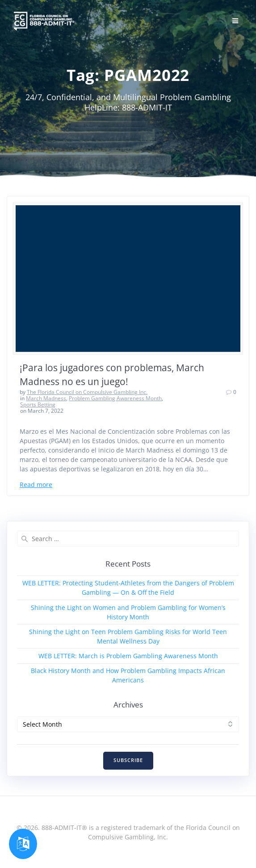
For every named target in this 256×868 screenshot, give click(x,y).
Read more (36, 485)
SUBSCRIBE (128, 760)
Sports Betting (38, 404)
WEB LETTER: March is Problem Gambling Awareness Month (128, 656)
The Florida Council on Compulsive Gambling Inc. (87, 392)
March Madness (46, 398)
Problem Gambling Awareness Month (115, 398)
